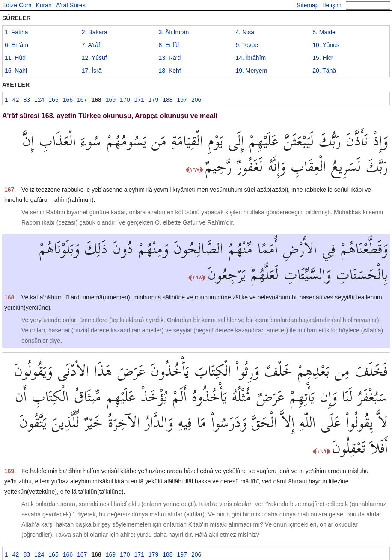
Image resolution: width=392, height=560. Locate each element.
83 (27, 100)
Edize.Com (17, 5)
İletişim (332, 5)
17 (92, 71)
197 (182, 100)
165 (53, 100)
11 (15, 58)
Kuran (43, 5)
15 (323, 58)
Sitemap (307, 5)
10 (326, 45)
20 (324, 71)
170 (125, 100)
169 (111, 100)
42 (16, 100)
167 (82, 100)
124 (39, 100)
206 (196, 100)
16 (16, 71)
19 (251, 71)
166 (68, 100)
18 (170, 71)
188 (168, 100)
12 (94, 58)
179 (153, 100)
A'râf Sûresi (71, 5)
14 (251, 58)
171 (139, 100)
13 (170, 58)
